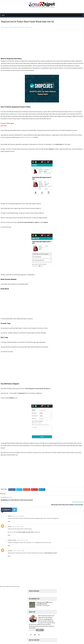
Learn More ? (32, 625)
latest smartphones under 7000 (26, 527)
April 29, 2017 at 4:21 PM (17, 521)
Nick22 (10, 521)
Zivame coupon (12, 535)
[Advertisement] (42, 45)
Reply (9, 516)
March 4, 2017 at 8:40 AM (18, 511)
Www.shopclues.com (28, 137)
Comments (29, 27)
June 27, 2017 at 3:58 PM (19, 545)
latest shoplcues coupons (51, 548)
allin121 (10, 545)
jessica (10, 511)
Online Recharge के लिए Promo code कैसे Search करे (44, 598)
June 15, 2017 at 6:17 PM (22, 535)
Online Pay (21, 27)
